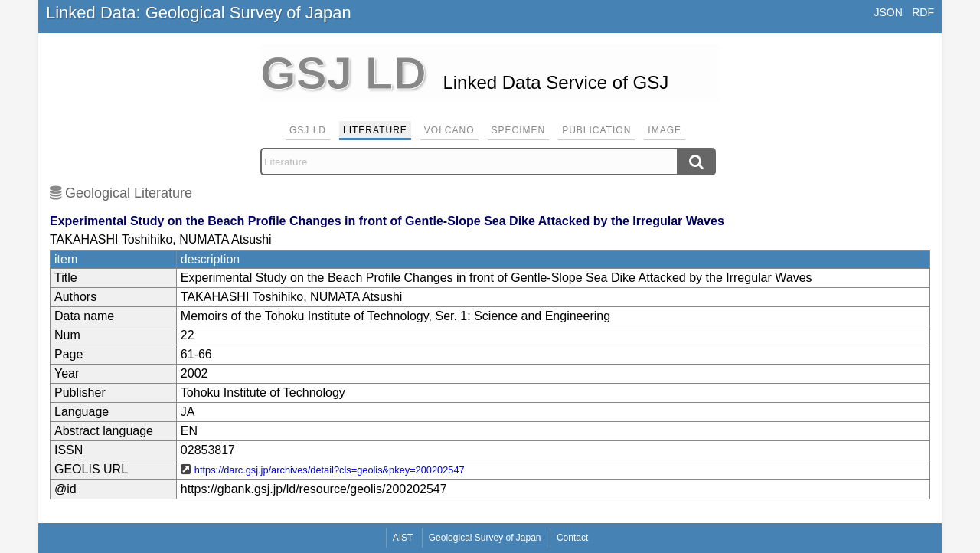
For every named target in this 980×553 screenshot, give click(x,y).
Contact (572, 538)
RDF (923, 12)
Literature (375, 130)
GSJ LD (308, 130)
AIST (403, 538)
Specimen (519, 130)
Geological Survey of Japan (485, 538)
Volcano (449, 130)
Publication (596, 130)
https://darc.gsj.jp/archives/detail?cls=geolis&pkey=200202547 (330, 470)
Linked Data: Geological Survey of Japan (199, 13)
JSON (888, 12)
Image (665, 130)
